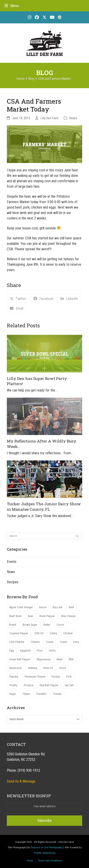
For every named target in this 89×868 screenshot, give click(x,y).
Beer (31, 616)
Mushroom (16, 668)
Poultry (13, 685)
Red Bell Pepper (49, 685)
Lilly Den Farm (50, 118)
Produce (29, 685)
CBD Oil (39, 633)
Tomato (57, 694)
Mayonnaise (44, 659)
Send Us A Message (21, 781)
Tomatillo (41, 694)
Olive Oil (48, 668)
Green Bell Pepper (20, 659)
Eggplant (25, 650)
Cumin (64, 642)
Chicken (68, 633)
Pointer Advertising (45, 853)
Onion (63, 668)
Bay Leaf (57, 607)
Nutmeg (33, 668)
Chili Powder (17, 642)
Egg (12, 650)
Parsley (56, 677)
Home (30, 861)
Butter (47, 625)
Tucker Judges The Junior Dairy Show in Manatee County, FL (44, 507)
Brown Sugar (30, 625)
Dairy (76, 642)
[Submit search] (77, 536)
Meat (60, 659)
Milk (71, 659)
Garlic (52, 650)
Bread (13, 625)
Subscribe (44, 821)
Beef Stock (15, 616)
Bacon (43, 607)
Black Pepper (47, 616)
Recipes (13, 582)
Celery (53, 633)
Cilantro (35, 642)
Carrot (60, 625)
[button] (12, 6)
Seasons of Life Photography (47, 847)
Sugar (13, 694)
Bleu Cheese (68, 616)
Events (12, 562)
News (73, 118)
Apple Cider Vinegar (21, 607)
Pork (69, 677)
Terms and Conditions (50, 861)
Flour (40, 650)
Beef (71, 607)
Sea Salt (69, 685)
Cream (50, 642)
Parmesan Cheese (35, 677)
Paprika (14, 677)
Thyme (26, 694)
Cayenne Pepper (19, 633)
